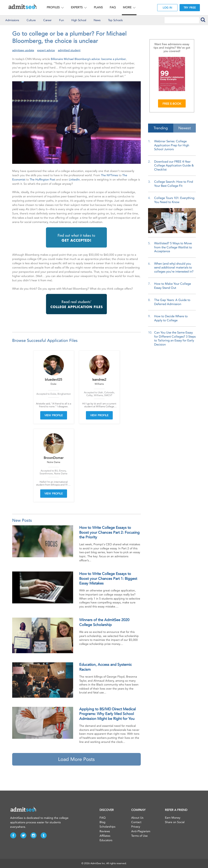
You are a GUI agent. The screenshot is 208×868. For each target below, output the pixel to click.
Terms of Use (139, 836)
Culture (31, 20)
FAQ (113, 7)
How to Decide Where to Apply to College (171, 318)
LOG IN (167, 8)
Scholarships (107, 827)
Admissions (12, 20)
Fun (61, 20)
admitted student (69, 50)
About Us (137, 818)
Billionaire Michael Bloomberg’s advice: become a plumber (88, 59)
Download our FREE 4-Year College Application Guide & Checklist (174, 166)
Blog (102, 822)
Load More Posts (76, 759)
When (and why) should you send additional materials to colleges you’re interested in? (174, 268)
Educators (106, 840)
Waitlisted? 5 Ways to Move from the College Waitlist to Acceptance (173, 247)
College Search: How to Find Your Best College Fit (174, 184)
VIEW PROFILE (54, 415)
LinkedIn (74, 180)
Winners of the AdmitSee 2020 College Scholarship (104, 622)
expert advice (46, 50)
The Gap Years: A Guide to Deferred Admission (172, 302)
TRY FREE (190, 8)
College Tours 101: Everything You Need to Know (174, 200)
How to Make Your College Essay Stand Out (173, 286)
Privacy (136, 827)
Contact (136, 822)
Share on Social (175, 822)
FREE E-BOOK (172, 104)
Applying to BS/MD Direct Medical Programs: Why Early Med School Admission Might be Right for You (107, 714)
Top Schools (115, 20)
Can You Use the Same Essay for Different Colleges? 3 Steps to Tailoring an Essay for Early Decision (175, 338)
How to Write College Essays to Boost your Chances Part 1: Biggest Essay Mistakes (108, 578)
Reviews (105, 831)
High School (79, 20)
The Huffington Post (42, 180)
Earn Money (173, 818)
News (97, 20)
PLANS (98, 7)
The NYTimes (109, 175)
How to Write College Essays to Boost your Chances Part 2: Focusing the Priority (109, 532)
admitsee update (23, 50)
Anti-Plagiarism (141, 831)
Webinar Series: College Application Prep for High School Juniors (172, 145)
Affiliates (105, 836)
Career (47, 20)
